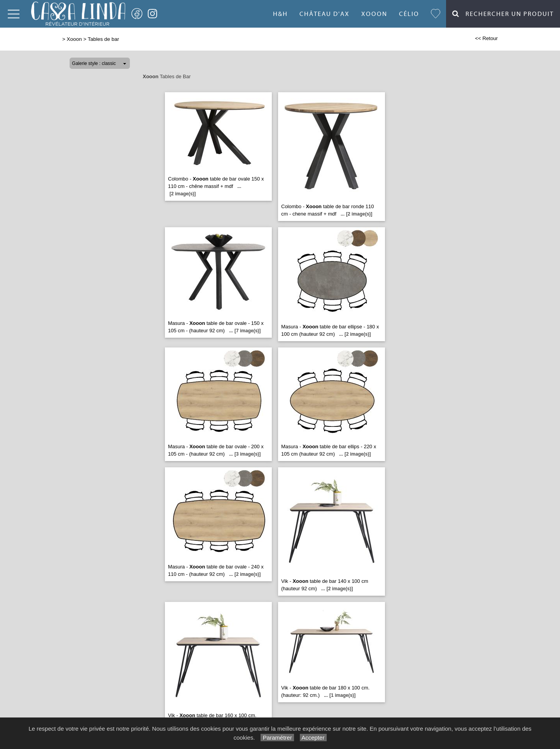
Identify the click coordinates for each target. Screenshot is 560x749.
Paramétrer (277, 738)
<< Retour (486, 38)
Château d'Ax (325, 14)
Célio (409, 14)
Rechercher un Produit (503, 14)
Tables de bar (104, 39)
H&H (280, 14)
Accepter (313, 738)
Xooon (374, 14)
